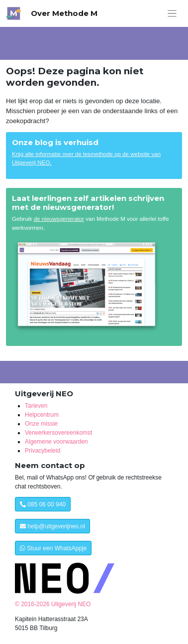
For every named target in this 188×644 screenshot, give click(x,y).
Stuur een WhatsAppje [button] (53, 548)
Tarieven (36, 406)
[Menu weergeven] (172, 14)
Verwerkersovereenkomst (58, 433)
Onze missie (41, 424)
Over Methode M (64, 13)
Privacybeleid (43, 451)
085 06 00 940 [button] (43, 504)
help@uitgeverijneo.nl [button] (52, 526)
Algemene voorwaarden (56, 442)
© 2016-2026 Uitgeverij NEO (53, 604)
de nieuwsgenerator (59, 219)
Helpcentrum (42, 415)
